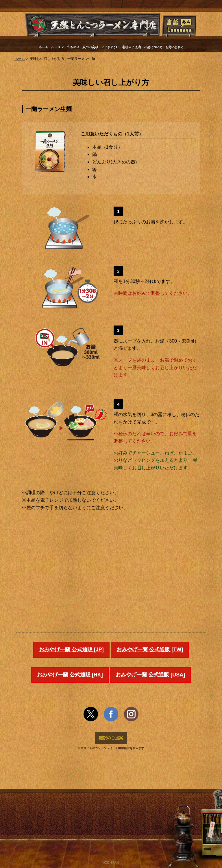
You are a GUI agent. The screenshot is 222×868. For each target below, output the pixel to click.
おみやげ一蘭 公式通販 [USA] (150, 675)
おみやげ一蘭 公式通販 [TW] (150, 650)
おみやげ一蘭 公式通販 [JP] (71, 650)
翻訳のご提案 (111, 738)
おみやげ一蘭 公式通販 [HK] (70, 675)
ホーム (20, 59)
